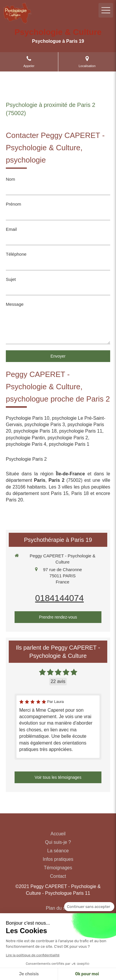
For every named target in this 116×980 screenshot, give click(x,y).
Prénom (14, 204)
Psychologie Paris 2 (26, 459)
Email (11, 229)
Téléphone (16, 254)
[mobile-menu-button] (106, 10)
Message (15, 304)
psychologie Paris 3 (45, 425)
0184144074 (60, 598)
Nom (10, 179)
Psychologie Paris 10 (28, 418)
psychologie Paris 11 (81, 431)
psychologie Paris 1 (69, 444)
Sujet (11, 279)
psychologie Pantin (25, 438)
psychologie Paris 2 (68, 438)
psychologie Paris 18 (35, 431)
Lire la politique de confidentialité (33, 955)
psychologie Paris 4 (26, 444)
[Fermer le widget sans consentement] (89, 907)
